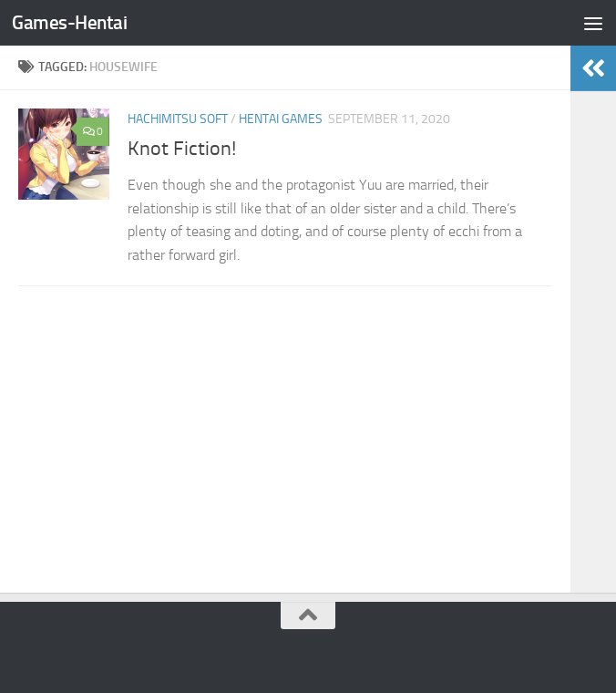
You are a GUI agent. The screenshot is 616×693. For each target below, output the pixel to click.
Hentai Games (281, 119)
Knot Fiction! (182, 149)
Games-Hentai (69, 22)
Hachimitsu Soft (178, 119)
